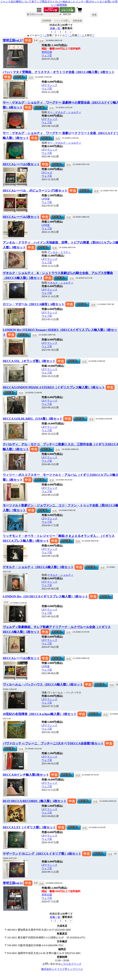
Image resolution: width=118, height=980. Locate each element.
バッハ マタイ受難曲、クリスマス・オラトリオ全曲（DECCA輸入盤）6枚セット (59, 72)
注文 (42, 41)
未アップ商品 (39, 2)
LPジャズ (47, 173)
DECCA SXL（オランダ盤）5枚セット (29, 361)
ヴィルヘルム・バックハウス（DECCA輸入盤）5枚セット (43, 684)
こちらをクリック (71, 964)
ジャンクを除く (62, 20)
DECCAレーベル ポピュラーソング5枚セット (35, 191)
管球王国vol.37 (13, 40)
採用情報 (62, 5)
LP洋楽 (46, 199)
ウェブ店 (47, 55)
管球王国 (47, 52)
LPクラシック (50, 85)
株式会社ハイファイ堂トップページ (62, 969)
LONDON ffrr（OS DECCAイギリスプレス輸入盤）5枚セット (45, 596)
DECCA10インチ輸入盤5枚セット (26, 775)
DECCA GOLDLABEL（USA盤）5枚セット (33, 419)
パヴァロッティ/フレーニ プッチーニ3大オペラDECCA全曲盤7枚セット (53, 743)
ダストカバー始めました (61, 2)
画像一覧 (55, 28)
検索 (94, 15)
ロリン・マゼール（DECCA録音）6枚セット (34, 304)
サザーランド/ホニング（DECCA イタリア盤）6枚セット (42, 854)
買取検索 (77, 21)
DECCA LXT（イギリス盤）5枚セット (29, 827)
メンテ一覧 (82, 2)
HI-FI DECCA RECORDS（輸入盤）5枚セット (35, 801)
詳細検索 (47, 20)
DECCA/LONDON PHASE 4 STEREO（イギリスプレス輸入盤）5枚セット (54, 387)
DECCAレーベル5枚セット (21, 164)
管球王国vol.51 (13, 883)
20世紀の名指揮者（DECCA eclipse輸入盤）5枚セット (40, 714)
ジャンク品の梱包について (16, 2)
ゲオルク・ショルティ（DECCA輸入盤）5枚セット (38, 567)
